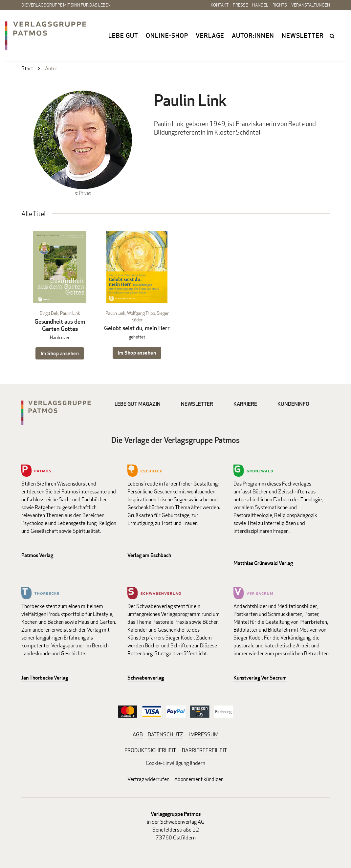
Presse (240, 5)
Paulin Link (70, 313)
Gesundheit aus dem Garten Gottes (60, 325)
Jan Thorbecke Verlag (45, 678)
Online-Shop (167, 35)
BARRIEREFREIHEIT (204, 750)
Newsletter (303, 35)
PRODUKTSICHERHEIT (150, 750)
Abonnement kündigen (199, 779)
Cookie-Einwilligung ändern (175, 763)
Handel (260, 5)
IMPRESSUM (204, 735)
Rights (280, 5)
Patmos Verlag (37, 555)
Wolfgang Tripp (141, 313)
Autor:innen (253, 35)
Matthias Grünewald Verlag (263, 563)
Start (27, 68)
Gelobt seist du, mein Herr (137, 328)
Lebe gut (123, 35)
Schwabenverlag (146, 678)
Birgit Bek (49, 313)
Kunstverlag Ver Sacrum (260, 678)
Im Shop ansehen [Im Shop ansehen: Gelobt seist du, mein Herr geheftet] (137, 353)
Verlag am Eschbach (149, 555)
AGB (138, 735)
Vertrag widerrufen (148, 779)
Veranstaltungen (311, 5)
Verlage (210, 35)
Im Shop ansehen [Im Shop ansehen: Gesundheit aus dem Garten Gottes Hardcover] (60, 353)
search (333, 36)
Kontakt (220, 5)
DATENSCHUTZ (165, 735)
